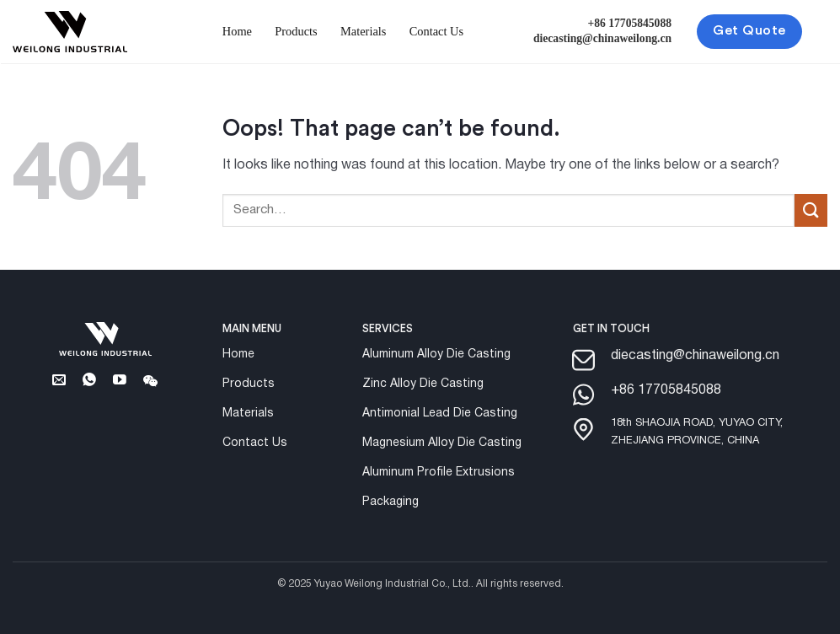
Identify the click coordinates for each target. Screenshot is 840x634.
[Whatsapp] (90, 383)
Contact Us (436, 31)
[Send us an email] (59, 383)
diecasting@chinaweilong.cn (602, 38)
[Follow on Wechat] (150, 383)
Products (296, 31)
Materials (363, 31)
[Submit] (811, 210)
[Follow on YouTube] (120, 383)
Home (237, 31)
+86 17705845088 (630, 23)
